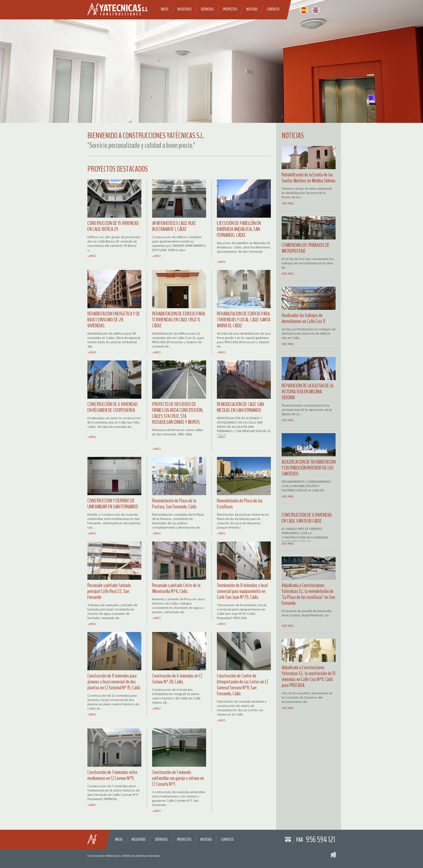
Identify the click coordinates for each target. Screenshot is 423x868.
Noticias (252, 9)
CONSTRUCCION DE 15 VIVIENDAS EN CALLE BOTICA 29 (113, 226)
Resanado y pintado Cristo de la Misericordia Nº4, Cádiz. (176, 588)
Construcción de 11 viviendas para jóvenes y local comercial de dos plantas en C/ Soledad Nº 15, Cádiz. (114, 682)
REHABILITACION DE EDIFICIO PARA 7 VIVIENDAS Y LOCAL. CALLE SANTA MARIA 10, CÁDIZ (244, 320)
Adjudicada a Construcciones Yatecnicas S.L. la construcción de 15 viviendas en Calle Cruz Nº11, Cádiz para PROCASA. (309, 676)
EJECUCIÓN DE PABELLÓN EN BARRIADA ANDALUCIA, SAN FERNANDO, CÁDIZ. (239, 229)
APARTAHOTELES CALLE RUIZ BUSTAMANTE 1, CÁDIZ (174, 226)
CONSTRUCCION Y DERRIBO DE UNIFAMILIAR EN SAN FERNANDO (113, 504)
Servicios (207, 9)
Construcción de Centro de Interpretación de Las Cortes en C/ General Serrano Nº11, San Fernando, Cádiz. (243, 685)
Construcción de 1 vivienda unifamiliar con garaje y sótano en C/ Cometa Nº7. (178, 778)
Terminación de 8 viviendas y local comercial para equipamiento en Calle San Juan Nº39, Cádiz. (242, 591)
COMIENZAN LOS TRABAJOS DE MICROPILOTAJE (306, 248)
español (304, 10)
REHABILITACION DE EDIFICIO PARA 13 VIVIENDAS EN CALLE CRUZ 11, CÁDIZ (179, 320)
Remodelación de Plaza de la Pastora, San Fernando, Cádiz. (175, 504)
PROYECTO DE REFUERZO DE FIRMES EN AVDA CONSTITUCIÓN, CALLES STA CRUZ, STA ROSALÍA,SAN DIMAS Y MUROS (178, 413)
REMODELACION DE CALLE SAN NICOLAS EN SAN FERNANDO (240, 407)
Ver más (288, 203)
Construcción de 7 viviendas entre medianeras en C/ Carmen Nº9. (112, 775)
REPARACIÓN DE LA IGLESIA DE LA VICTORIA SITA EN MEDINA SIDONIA (307, 392)
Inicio (165, 9)
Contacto (273, 9)
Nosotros (185, 9)
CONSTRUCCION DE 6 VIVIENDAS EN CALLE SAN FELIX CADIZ (307, 518)
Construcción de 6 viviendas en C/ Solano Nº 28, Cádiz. (177, 679)
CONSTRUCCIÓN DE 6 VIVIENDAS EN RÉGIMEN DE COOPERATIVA (113, 407)
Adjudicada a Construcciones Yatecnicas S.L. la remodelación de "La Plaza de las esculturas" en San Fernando (308, 594)
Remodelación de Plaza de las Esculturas (240, 504)
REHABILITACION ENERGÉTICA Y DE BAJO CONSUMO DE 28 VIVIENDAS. (114, 320)
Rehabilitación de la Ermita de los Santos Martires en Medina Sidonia (308, 178)
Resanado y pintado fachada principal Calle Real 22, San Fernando (109, 591)
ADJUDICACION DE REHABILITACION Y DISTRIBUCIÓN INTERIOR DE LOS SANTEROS (309, 468)
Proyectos (230, 9)
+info (92, 256)
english (316, 10)
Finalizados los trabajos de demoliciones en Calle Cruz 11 (303, 318)
